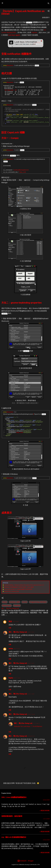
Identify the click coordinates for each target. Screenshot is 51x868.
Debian (5, 602)
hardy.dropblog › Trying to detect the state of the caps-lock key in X (24, 585)
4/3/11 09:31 (16, 622)
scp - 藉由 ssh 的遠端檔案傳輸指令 (14, 837)
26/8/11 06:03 (31, 714)
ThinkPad (17, 606)
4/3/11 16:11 (17, 649)
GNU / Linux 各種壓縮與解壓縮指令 (14, 797)
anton (11, 649)
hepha (11, 678)
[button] (48, 11)
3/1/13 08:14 (36, 723)
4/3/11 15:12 (31, 632)
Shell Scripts (7, 606)
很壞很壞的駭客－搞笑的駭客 (12, 816)
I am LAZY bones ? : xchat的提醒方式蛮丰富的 (18, 589)
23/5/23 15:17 (31, 736)
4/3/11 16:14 (31, 663)
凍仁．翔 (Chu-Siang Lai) (18, 632)
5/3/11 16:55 (31, 694)
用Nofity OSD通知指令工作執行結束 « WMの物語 (19, 587)
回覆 (10, 628)
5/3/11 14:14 (17, 678)
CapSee (34, 32)
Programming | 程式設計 (38, 602)
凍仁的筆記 (13, 3)
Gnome (25, 602)
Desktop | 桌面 (15, 602)
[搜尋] (48, 4)
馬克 (10, 621)
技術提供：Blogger (26, 861)
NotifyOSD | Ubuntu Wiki (12, 591)
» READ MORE (45, 811)
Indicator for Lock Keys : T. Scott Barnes (28, 726)
